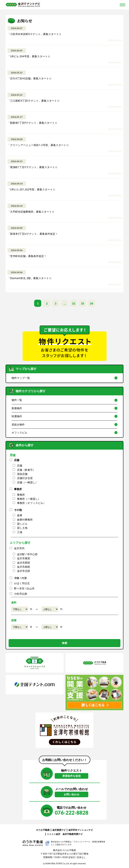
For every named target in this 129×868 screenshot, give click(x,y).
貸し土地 (22, 528)
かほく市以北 (22, 583)
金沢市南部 (24, 567)
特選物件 (17, 416)
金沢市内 (19, 548)
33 (83, 304)
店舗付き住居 (25, 478)
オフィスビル (19, 433)
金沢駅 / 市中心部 (27, 554)
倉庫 (20, 515)
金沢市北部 (24, 571)
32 (74, 304)
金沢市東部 (24, 558)
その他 (18, 510)
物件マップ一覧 (21, 378)
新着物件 (17, 408)
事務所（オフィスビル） (31, 503)
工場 (20, 532)
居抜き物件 (18, 424)
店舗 (17, 460)
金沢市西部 (24, 563)
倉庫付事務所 (25, 520)
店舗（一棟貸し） (27, 482)
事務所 (18, 489)
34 (91, 304)
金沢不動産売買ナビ (73, 834)
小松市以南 (21, 594)
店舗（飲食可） (26, 470)
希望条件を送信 (72, 776)
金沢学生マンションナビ (81, 830)
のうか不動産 (43, 830)
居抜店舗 (22, 474)
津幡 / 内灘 (20, 578)
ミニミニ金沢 (54, 834)
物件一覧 (17, 400)
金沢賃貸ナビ (59, 830)
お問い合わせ (72, 794)
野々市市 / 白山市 (24, 588)
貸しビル (22, 524)
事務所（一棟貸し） (29, 499)
